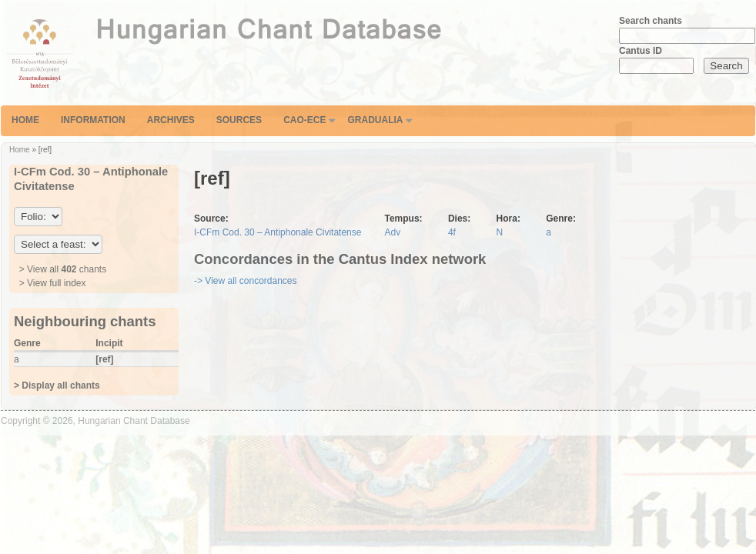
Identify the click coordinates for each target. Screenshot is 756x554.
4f (452, 232)
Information (93, 120)
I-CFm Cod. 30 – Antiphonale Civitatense (278, 232)
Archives (171, 120)
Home (25, 120)
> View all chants (63, 269)
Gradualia (375, 120)
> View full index (53, 283)
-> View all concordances (246, 281)
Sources (239, 120)
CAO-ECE (304, 120)
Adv (392, 232)
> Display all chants (57, 385)
